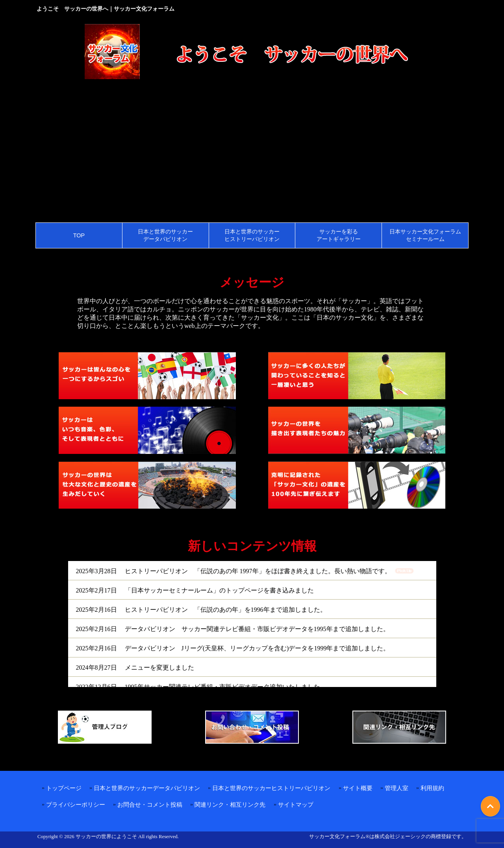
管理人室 (397, 788)
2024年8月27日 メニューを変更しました (135, 667)
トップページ (64, 788)
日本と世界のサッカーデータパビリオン (147, 788)
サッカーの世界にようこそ (106, 837)
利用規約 (432, 788)
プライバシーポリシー (76, 804)
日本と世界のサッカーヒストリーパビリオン (271, 788)
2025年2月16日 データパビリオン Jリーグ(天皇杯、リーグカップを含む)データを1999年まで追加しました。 (233, 648)
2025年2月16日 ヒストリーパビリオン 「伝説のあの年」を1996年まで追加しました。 (201, 610)
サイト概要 (358, 788)
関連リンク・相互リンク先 (230, 804)
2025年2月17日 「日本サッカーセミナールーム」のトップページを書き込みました (195, 590)
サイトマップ (296, 804)
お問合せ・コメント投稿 (150, 804)
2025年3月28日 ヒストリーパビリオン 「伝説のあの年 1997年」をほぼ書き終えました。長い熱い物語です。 (233, 571)
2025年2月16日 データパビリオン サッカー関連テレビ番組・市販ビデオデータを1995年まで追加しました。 (233, 629)
